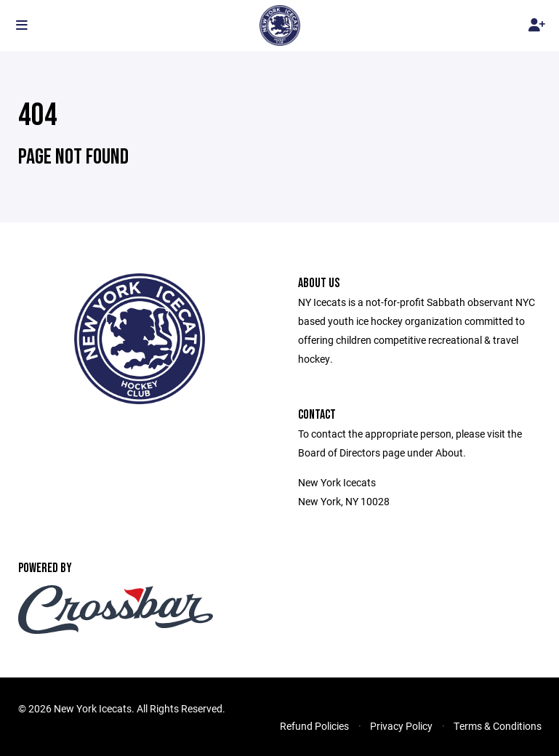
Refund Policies (314, 726)
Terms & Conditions (498, 726)
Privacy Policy (401, 726)
